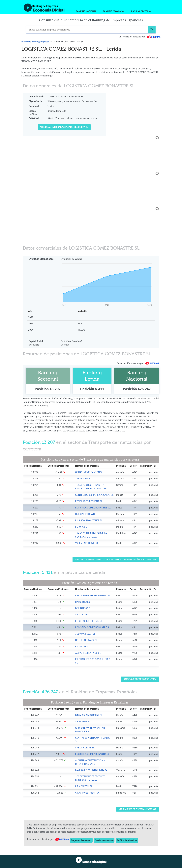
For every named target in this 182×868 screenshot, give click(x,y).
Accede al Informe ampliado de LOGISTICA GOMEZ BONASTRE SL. (65, 127)
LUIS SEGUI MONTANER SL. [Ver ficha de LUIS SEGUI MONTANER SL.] (89, 520)
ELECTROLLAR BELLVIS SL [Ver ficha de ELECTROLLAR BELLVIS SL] (89, 621)
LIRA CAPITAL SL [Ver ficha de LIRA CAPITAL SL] (84, 786)
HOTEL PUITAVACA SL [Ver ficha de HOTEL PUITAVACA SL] (86, 640)
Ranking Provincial (114, 11)
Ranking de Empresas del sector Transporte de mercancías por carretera (116, 560)
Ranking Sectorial (142, 11)
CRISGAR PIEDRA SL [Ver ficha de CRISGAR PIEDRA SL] (86, 514)
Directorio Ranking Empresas (35, 42)
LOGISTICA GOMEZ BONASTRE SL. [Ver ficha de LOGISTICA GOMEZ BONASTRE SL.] (93, 508)
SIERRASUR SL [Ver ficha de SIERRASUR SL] (83, 721)
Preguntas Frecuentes (81, 840)
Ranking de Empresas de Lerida (140, 679)
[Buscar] (152, 30)
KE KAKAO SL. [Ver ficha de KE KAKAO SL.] (82, 646)
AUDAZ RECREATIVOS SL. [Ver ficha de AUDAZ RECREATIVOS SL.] (88, 653)
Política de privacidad (127, 840)
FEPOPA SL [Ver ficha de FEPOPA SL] (81, 527)
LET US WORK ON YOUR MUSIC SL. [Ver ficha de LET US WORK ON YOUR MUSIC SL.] (93, 596)
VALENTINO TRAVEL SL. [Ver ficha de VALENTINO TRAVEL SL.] (87, 543)
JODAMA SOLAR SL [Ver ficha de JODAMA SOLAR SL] (85, 634)
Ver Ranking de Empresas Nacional (138, 809)
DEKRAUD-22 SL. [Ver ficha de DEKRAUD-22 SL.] (84, 608)
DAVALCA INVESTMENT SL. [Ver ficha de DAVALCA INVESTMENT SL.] (89, 715)
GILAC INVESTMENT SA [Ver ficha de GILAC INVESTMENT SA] (87, 793)
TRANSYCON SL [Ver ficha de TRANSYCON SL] (83, 479)
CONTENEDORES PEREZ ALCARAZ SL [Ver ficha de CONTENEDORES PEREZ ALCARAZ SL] (94, 495)
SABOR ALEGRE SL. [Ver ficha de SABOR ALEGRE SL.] (85, 748)
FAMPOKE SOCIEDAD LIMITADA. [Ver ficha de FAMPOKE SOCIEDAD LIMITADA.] (92, 770)
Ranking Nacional (86, 11)
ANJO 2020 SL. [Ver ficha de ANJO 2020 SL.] (83, 615)
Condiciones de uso (104, 840)
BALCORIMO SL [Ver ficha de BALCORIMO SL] (83, 602)
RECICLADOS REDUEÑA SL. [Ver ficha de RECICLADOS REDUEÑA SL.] (89, 501)
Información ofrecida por (140, 37)
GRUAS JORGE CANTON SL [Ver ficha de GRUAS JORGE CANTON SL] (89, 472)
